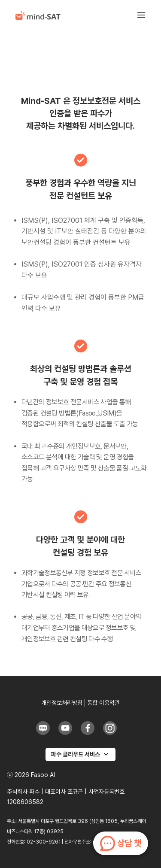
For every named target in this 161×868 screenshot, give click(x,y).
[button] (146, 15)
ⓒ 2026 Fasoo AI (31, 775)
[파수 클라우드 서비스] (80, 754)
